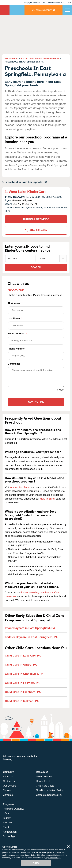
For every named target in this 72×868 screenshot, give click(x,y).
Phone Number (36, 354)
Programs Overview (13, 809)
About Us (8, 777)
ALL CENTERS (12, 58)
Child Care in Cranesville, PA (24, 674)
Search (36, 267)
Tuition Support (44, 777)
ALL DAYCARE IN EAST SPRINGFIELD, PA (40, 58)
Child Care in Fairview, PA (22, 683)
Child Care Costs (45, 786)
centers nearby (42, 10)
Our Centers (9, 786)
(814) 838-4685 (36, 230)
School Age (9, 836)
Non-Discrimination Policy (50, 790)
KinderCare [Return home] (5, 10)
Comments (14, 364)
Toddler (7, 818)
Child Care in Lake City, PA (23, 656)
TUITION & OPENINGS (36, 219)
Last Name (36, 323)
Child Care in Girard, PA (21, 665)
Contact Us (9, 781)
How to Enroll (47, 499)
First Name (36, 308)
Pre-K (6, 827)
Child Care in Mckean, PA (22, 701)
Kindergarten (10, 832)
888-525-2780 (16, 290)
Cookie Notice (30, 855)
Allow (36, 863)
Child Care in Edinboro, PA (23, 692)
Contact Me (36, 402)
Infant (6, 813)
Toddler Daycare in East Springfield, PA (31, 637)
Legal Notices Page (53, 858)
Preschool (8, 823)
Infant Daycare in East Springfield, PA (30, 628)
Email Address (36, 338)
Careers (7, 790)
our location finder (20, 487)
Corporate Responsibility (49, 795)
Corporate (8, 795)
